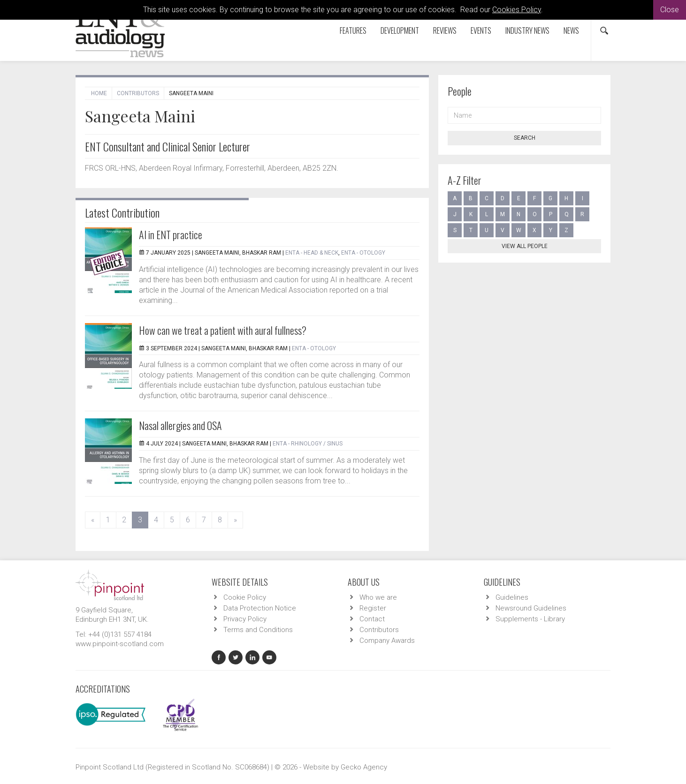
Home (99, 93)
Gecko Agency (364, 767)
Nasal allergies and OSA (180, 425)
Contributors (138, 93)
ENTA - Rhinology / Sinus (308, 444)
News (571, 30)
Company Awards (387, 641)
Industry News (527, 30)
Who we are (378, 597)
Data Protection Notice (260, 608)
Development (400, 30)
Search (525, 138)
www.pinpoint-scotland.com (120, 644)
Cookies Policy (517, 10)
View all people (525, 246)
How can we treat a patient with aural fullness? (223, 330)
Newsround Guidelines (531, 608)
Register (373, 608)
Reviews (445, 30)
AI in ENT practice (171, 234)
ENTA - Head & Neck (312, 253)
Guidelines (512, 597)
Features (353, 30)
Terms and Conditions (258, 630)
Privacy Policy (245, 619)
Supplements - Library (530, 619)
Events (481, 30)
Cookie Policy (245, 597)
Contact (372, 619)
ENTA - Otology (363, 253)
